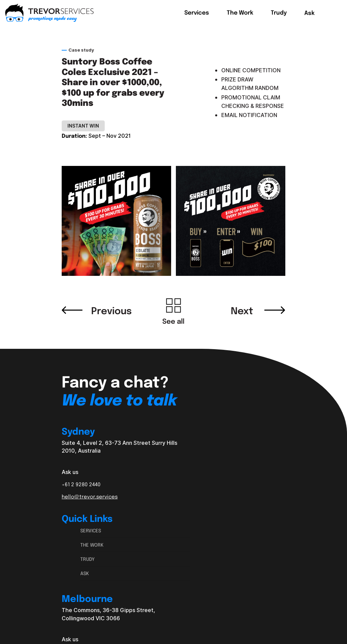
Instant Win (83, 126)
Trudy (87, 559)
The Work (92, 545)
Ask (85, 573)
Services (91, 530)
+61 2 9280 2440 (81, 484)
